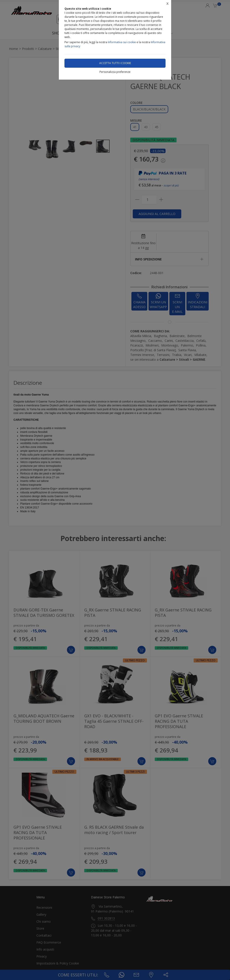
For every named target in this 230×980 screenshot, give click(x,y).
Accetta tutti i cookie (115, 63)
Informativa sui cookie (122, 42)
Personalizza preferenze (115, 72)
